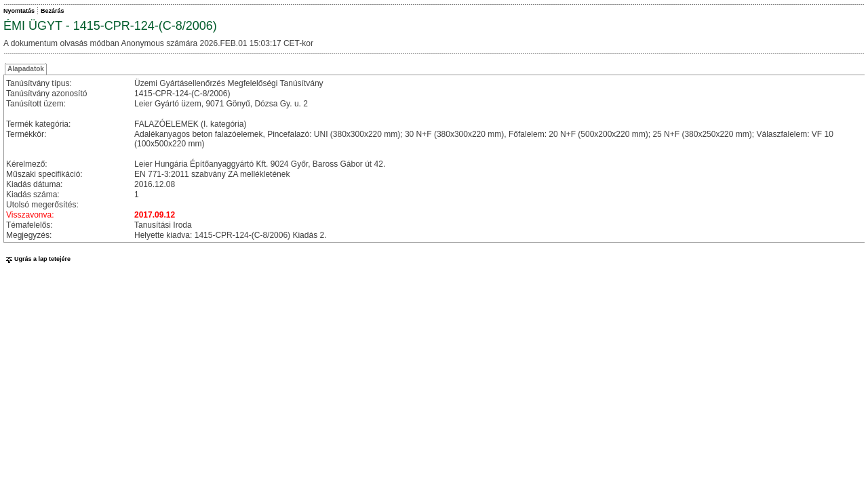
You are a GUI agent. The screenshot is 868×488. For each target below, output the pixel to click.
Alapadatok (26, 69)
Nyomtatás (19, 11)
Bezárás (53, 11)
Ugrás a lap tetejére (37, 259)
